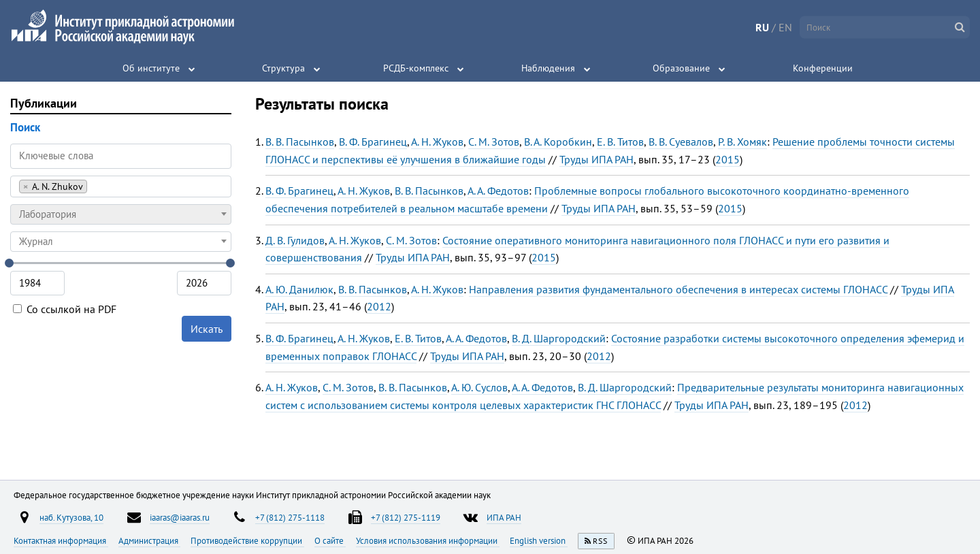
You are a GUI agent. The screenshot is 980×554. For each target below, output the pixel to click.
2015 (728, 159)
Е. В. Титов (620, 142)
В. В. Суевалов (681, 142)
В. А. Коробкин (558, 142)
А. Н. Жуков (437, 142)
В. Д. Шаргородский (559, 338)
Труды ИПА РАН (597, 159)
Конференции (823, 68)
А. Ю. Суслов (479, 387)
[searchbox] (94, 186)
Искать (207, 329)
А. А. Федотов (498, 191)
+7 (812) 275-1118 (290, 517)
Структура (283, 68)
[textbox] (121, 214)
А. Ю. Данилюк (299, 289)
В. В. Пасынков (300, 142)
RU (762, 27)
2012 (379, 306)
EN (785, 27)
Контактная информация (61, 540)
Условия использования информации (428, 540)
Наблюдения (548, 68)
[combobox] (121, 186)
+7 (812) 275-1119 (406, 517)
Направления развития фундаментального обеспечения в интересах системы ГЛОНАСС (678, 289)
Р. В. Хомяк (742, 142)
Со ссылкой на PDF (65, 309)
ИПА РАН (504, 517)
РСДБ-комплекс (416, 68)
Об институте (151, 68)
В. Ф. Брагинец (373, 142)
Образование (681, 68)
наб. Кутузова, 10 (71, 517)
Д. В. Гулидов (295, 240)
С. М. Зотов (494, 142)
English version (539, 540)
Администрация (149, 540)
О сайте (330, 540)
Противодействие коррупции (247, 540)
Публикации (44, 103)
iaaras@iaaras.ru (180, 517)
